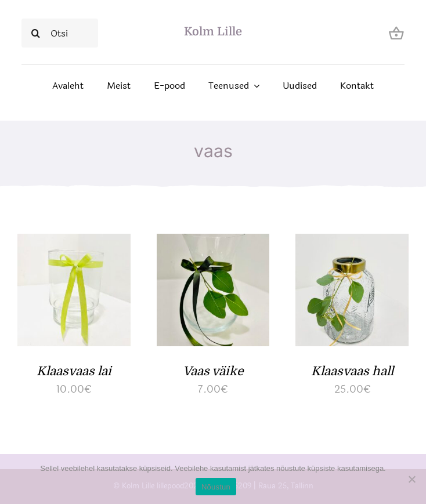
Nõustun (216, 487)
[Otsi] (60, 33)
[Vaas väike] (213, 243)
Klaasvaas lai (74, 371)
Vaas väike (213, 371)
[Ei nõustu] (411, 479)
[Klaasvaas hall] (352, 243)
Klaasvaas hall (352, 371)
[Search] (36, 33)
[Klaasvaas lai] (74, 243)
